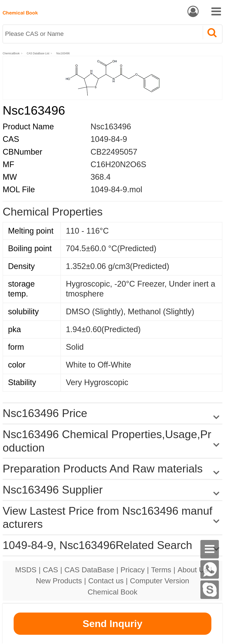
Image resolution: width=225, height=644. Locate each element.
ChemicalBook (11, 53)
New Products (59, 581)
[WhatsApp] (210, 569)
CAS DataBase (89, 570)
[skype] (210, 590)
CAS (50, 570)
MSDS (26, 570)
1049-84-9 (109, 139)
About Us (193, 570)
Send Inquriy (112, 624)
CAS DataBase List (38, 53)
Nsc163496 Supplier (53, 490)
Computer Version (160, 581)
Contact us (106, 581)
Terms (161, 570)
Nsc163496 (63, 53)
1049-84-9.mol (116, 189)
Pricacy (132, 570)
